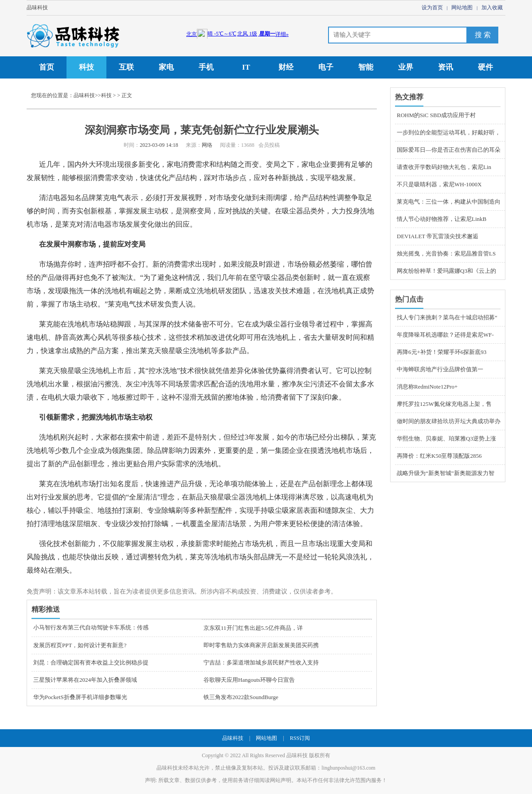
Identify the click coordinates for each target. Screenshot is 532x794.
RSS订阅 (300, 738)
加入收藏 (492, 8)
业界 (406, 67)
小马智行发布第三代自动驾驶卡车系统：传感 (91, 627)
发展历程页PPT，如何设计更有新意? (80, 645)
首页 (47, 67)
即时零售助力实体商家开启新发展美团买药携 (261, 645)
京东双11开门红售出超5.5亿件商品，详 (253, 628)
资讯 (446, 67)
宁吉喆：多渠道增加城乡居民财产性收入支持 (261, 662)
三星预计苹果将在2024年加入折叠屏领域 (85, 680)
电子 (326, 67)
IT (246, 67)
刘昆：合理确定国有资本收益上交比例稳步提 (91, 662)
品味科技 (37, 8)
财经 (286, 67)
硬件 (485, 67)
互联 (126, 67)
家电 (166, 67)
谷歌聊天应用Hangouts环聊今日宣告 (249, 680)
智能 (366, 67)
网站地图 (462, 8)
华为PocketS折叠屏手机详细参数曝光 (80, 697)
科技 (86, 67)
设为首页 (432, 8)
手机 (206, 67)
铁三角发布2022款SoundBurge (241, 697)
